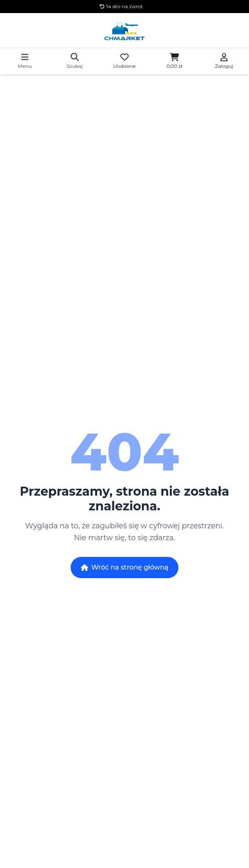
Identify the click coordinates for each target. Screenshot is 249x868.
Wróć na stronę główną (125, 567)
